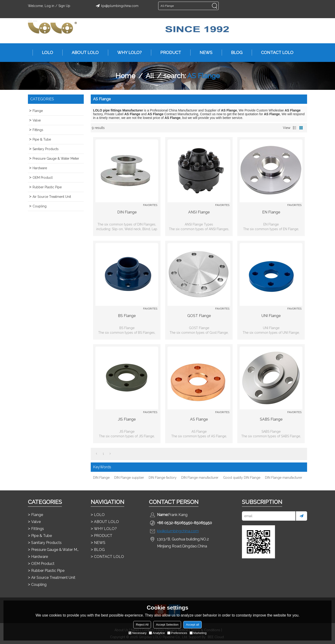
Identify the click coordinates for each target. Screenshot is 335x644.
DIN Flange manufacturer (200, 478)
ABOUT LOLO (83, 53)
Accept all (192, 625)
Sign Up (64, 6)
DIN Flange (127, 212)
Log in (49, 6)
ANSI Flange (199, 212)
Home (125, 76)
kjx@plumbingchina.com (116, 6)
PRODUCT (168, 53)
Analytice (157, 633)
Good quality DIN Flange (242, 478)
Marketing (198, 633)
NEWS (204, 53)
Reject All (142, 625)
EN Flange (271, 212)
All (150, 76)
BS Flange (127, 316)
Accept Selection (167, 625)
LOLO (45, 53)
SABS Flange (271, 419)
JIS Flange (127, 419)
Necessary (137, 633)
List (295, 128)
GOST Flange (199, 316)
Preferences (177, 633)
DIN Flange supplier (129, 478)
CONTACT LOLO (275, 53)
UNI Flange (271, 316)
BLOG (234, 53)
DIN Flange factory (163, 478)
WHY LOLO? (127, 53)
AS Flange (199, 419)
